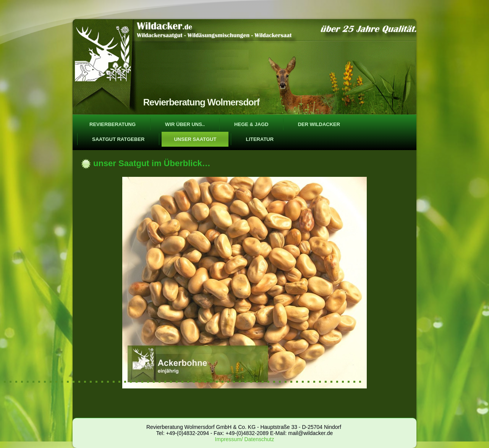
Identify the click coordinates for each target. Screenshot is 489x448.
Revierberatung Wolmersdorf (201, 102)
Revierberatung (113, 124)
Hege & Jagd (251, 124)
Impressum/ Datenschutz (245, 439)
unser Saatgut (195, 139)
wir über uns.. (185, 124)
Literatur (260, 139)
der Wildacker (319, 124)
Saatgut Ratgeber (118, 139)
